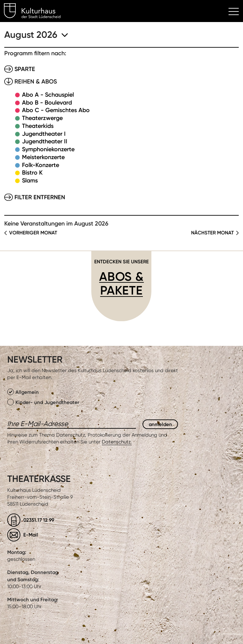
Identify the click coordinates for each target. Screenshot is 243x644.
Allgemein (23, 392)
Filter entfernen (40, 197)
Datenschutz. (117, 442)
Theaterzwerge (42, 118)
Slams (30, 180)
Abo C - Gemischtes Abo (56, 110)
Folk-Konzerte (41, 165)
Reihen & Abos (36, 82)
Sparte (25, 69)
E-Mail (31, 535)
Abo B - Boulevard (47, 103)
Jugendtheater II (45, 141)
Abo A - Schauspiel (48, 95)
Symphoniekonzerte (48, 149)
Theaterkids (38, 126)
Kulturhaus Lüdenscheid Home (36, 12)
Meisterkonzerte (43, 157)
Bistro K (32, 173)
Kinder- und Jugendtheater (43, 402)
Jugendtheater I (44, 134)
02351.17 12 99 (39, 520)
